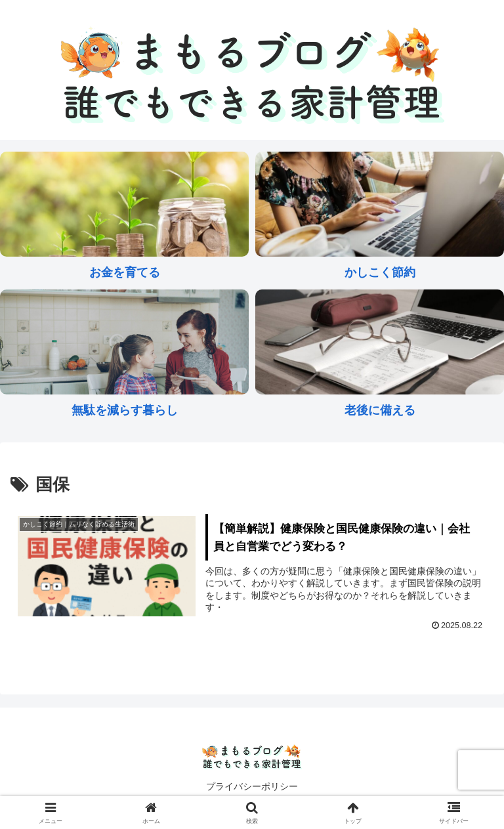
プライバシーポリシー (252, 786)
